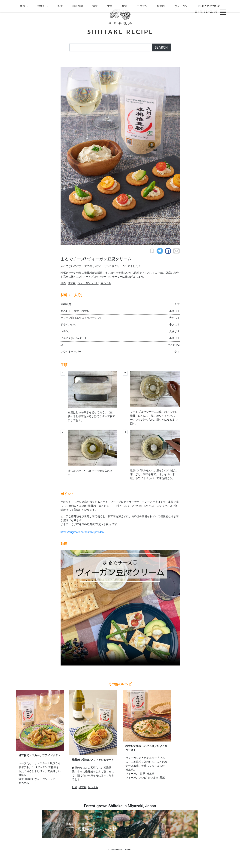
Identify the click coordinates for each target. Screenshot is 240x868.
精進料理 (79, 63)
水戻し (26, 63)
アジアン (141, 63)
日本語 (199, 12)
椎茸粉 (160, 63)
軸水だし (45, 63)
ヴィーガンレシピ (88, 292)
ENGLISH (211, 12)
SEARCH (161, 47)
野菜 (162, 787)
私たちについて (208, 63)
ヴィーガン (179, 63)
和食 (62, 63)
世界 (124, 63)
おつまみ (106, 292)
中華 (110, 63)
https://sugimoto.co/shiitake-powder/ (82, 541)
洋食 (96, 63)
